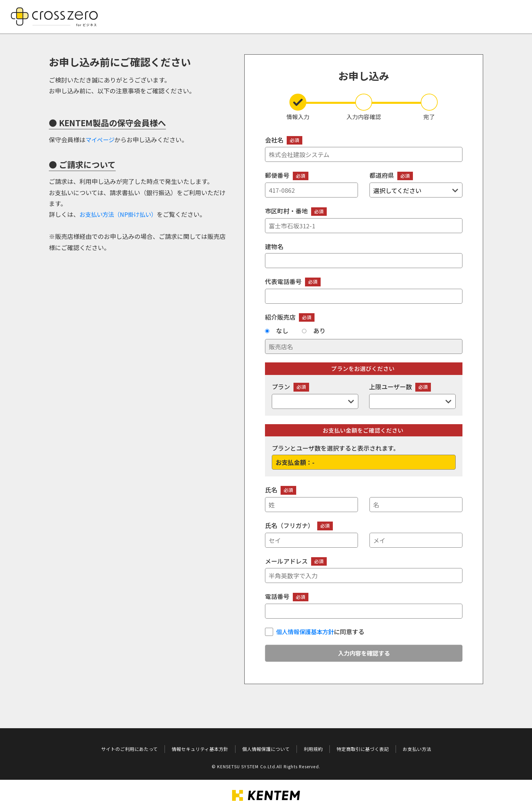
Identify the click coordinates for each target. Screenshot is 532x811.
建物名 (364, 255)
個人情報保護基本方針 (307, 631)
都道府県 (416, 184)
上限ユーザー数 (412, 395)
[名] (416, 505)
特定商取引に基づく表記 (363, 749)
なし (282, 331)
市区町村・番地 (364, 220)
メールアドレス (364, 570)
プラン (315, 395)
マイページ (101, 139)
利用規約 (313, 749)
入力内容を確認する (364, 654)
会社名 (364, 149)
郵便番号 (311, 184)
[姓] (311, 505)
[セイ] (311, 540)
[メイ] (416, 540)
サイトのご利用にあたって (129, 749)
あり (319, 331)
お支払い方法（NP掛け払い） (120, 214)
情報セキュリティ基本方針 (200, 749)
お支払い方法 (417, 749)
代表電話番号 (364, 290)
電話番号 (364, 605)
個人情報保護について (266, 749)
